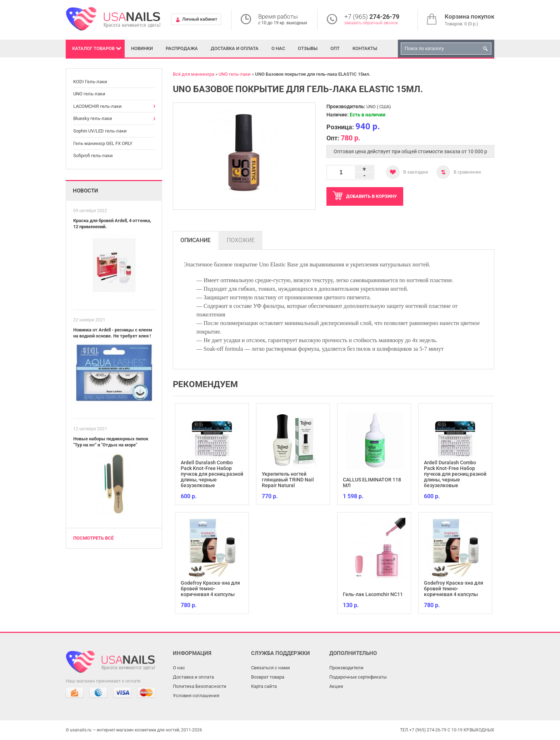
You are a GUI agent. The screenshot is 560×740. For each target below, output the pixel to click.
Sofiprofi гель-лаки (93, 156)
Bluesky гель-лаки (93, 118)
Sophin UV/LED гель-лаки (100, 131)
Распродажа (182, 48)
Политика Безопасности (200, 686)
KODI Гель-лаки (90, 82)
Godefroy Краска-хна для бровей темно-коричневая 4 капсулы (210, 589)
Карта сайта (264, 686)
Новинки (142, 48)
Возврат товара (268, 677)
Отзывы (308, 48)
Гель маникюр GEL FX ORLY (103, 143)
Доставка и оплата (235, 48)
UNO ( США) (379, 107)
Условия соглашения (196, 696)
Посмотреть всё (93, 538)
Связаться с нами (271, 668)
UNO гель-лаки (89, 94)
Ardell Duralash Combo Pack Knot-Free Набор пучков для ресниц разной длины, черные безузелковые (212, 474)
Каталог (93, 48)
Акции (336, 686)
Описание (196, 240)
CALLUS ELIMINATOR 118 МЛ (372, 482)
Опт (335, 48)
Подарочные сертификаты (358, 677)
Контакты (365, 48)
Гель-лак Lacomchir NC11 (373, 594)
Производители (346, 668)
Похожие (241, 240)
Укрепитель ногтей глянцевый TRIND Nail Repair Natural (288, 480)
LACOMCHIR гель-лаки (97, 106)
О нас (278, 48)
